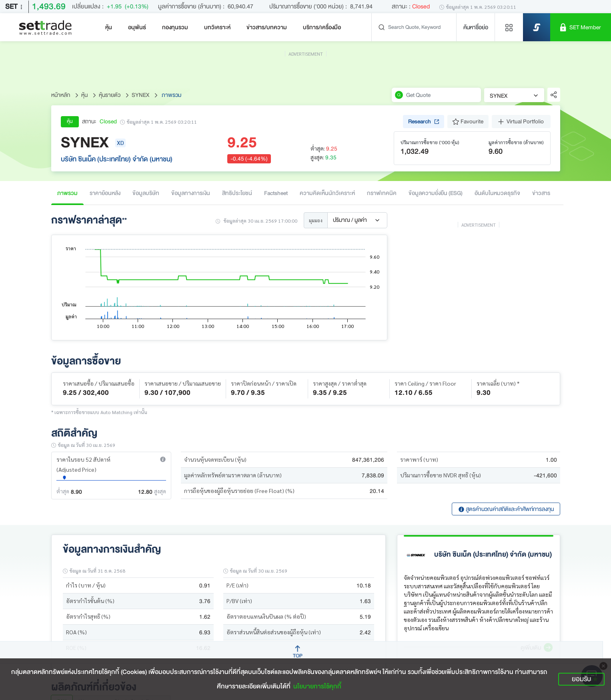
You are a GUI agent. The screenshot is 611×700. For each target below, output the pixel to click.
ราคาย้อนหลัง (105, 193)
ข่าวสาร (541, 193)
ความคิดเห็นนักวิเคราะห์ (327, 193)
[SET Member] (581, 27)
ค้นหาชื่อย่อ (476, 27)
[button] (163, 459)
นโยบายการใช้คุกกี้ (317, 686)
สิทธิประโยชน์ (237, 193)
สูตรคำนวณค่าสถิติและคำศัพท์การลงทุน (506, 509)
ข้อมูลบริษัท (146, 193)
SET (15, 7)
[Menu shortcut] (509, 27)
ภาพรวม (67, 193)
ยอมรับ (581, 679)
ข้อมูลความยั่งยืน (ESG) (436, 193)
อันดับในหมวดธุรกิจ (497, 193)
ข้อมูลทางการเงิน (191, 193)
